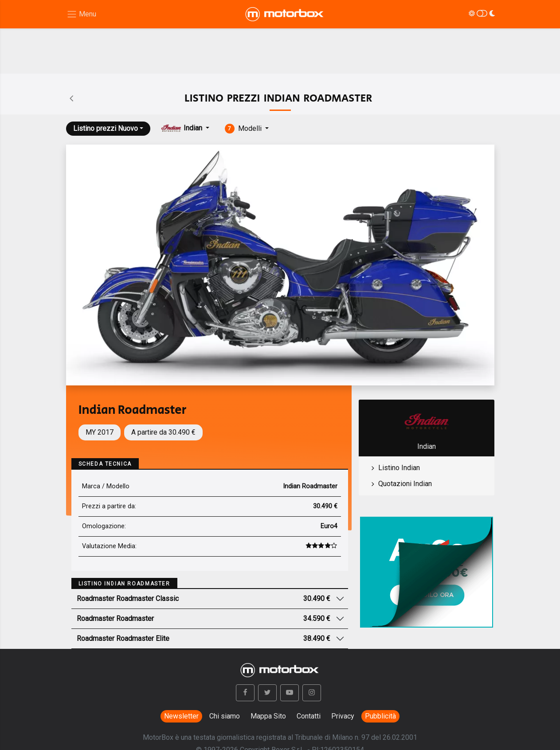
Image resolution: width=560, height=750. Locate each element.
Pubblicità (380, 716)
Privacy (343, 716)
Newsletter (181, 716)
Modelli (244, 129)
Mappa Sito (268, 716)
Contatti (309, 716)
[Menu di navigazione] (81, 14)
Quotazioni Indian (405, 484)
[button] (245, 693)
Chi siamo (225, 716)
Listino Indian (399, 468)
